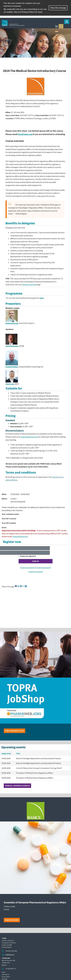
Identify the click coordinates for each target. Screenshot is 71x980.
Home (4, 972)
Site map (4, 979)
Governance (5, 974)
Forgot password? (44, 568)
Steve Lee (10, 384)
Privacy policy (6, 977)
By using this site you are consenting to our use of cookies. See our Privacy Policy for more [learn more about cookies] (25, 11)
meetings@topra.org (29, 437)
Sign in (61, 26)
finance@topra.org (20, 536)
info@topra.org (10, 955)
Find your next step (14, 731)
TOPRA (24, 27)
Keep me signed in (28, 556)
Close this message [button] (58, 8)
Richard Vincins (12, 323)
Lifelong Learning (29, 284)
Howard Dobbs (12, 367)
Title (18, 753)
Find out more (12, 920)
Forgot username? (28, 568)
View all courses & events (17, 786)
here (42, 298)
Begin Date (6, 753)
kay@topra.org (25, 134)
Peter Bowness (12, 346)
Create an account (36, 572)
